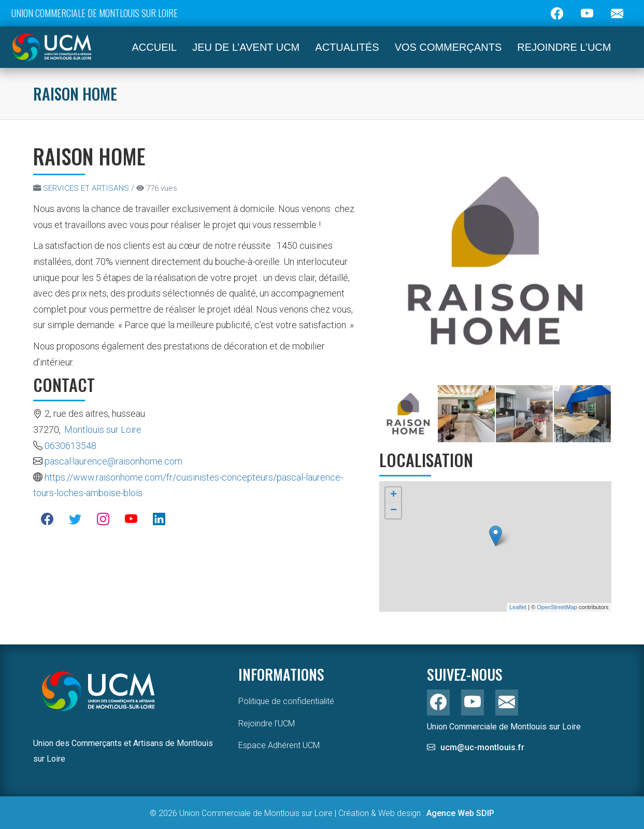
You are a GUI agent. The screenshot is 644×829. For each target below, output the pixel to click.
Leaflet (518, 607)
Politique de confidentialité (286, 701)
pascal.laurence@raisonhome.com (113, 461)
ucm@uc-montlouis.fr (482, 747)
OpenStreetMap (557, 607)
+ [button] (393, 495)
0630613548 (70, 446)
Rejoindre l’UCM (267, 723)
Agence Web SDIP (460, 813)
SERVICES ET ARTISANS (86, 188)
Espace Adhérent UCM (279, 745)
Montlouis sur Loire (103, 430)
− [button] (393, 511)
